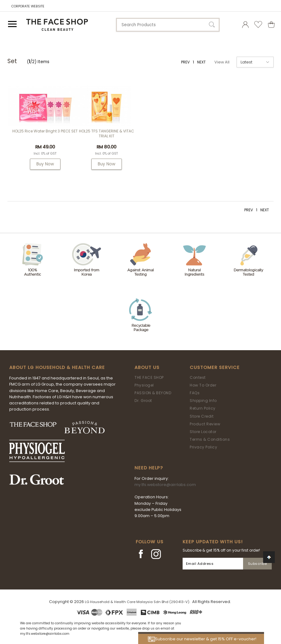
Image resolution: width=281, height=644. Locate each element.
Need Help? (149, 468)
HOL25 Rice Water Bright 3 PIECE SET (45, 131)
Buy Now (45, 164)
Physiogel (144, 385)
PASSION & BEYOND (153, 393)
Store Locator (203, 432)
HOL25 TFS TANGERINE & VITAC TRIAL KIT (107, 134)
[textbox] (168, 25)
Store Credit (202, 416)
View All (222, 62)
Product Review (205, 424)
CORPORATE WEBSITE (28, 6)
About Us (147, 367)
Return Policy (203, 408)
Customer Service (215, 367)
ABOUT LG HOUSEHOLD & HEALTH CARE (57, 367)
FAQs (195, 393)
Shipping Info (203, 401)
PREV (185, 62)
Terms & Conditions (210, 439)
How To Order (203, 385)
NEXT (201, 62)
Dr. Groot (143, 401)
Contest (198, 377)
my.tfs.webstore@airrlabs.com (165, 485)
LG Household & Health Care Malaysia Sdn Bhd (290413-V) (137, 602)
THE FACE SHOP (149, 377)
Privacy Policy (203, 447)
